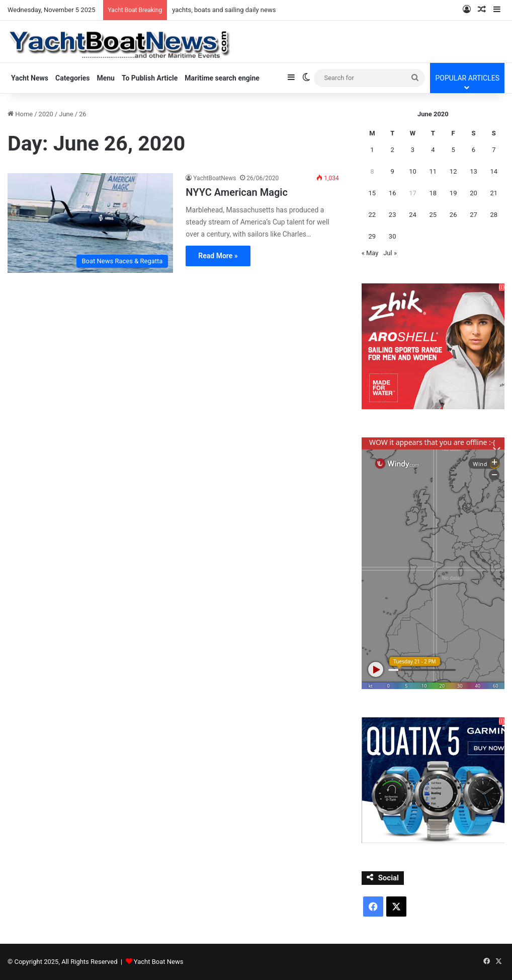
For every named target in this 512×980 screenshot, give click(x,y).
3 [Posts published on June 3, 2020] (413, 150)
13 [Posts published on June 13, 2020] (474, 171)
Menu (106, 78)
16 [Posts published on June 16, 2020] (393, 193)
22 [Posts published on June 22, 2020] (372, 215)
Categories (72, 78)
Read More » (218, 256)
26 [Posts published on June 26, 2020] (453, 215)
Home (20, 114)
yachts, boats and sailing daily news (224, 10)
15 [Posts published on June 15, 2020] (372, 193)
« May (370, 253)
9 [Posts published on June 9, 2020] (393, 171)
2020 (46, 114)
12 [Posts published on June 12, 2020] (453, 171)
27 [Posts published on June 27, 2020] (474, 215)
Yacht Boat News (159, 962)
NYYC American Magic (237, 192)
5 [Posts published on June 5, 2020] (453, 150)
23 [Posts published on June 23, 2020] (393, 215)
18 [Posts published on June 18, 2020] (433, 193)
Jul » (390, 253)
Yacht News (30, 78)
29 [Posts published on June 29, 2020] (372, 236)
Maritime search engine (222, 78)
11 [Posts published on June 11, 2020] (433, 171)
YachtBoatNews (215, 178)
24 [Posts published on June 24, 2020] (413, 215)
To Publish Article (150, 78)
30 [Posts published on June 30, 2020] (393, 236)
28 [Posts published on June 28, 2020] (494, 215)
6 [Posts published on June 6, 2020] (474, 150)
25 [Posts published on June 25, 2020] (433, 215)
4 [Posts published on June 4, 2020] (433, 150)
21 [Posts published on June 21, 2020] (494, 193)
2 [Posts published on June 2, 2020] (393, 150)
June (66, 114)
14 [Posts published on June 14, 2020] (494, 171)
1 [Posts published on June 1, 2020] (372, 150)
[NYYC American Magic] (90, 223)
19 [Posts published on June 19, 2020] (453, 193)
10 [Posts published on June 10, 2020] (413, 171)
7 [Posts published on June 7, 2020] (494, 150)
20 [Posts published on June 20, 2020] (474, 193)
